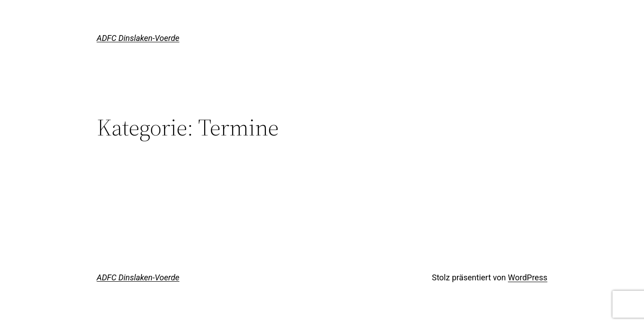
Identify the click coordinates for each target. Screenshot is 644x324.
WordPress (528, 277)
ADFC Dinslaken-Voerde (138, 38)
